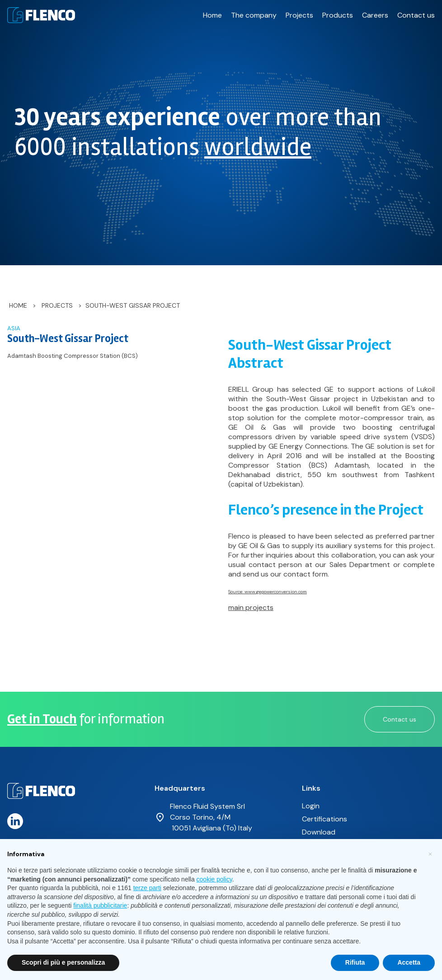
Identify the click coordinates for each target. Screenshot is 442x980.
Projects (299, 15)
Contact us (416, 15)
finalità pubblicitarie (100, 905)
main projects (251, 607)
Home (212, 15)
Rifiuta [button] (355, 962)
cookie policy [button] (214, 879)
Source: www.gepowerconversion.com (268, 592)
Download (319, 832)
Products (338, 15)
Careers (375, 15)
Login (311, 806)
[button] (430, 853)
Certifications (324, 819)
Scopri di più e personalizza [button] (63, 962)
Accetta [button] (409, 962)
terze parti (147, 888)
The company (254, 15)
